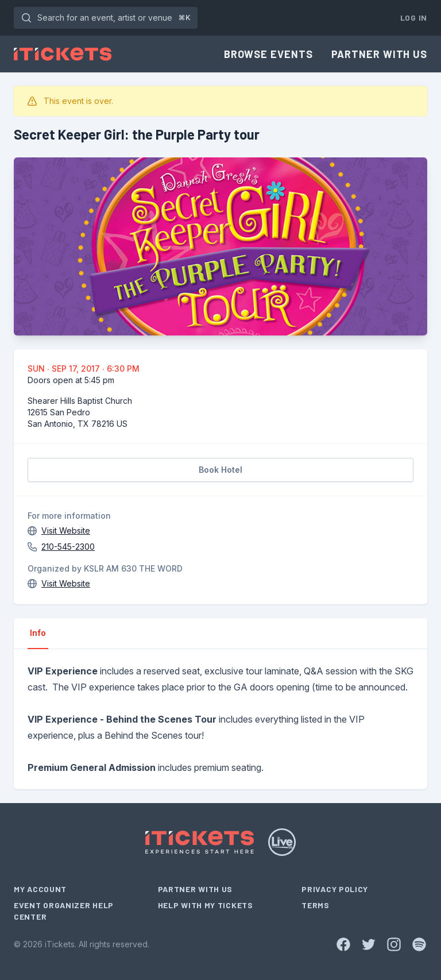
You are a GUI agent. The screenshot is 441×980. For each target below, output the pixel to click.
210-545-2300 (68, 547)
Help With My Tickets (206, 905)
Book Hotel (220, 470)
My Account (40, 889)
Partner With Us (380, 54)
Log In (414, 18)
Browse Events (268, 54)
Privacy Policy (335, 889)
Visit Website (66, 530)
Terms (316, 905)
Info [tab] (38, 633)
